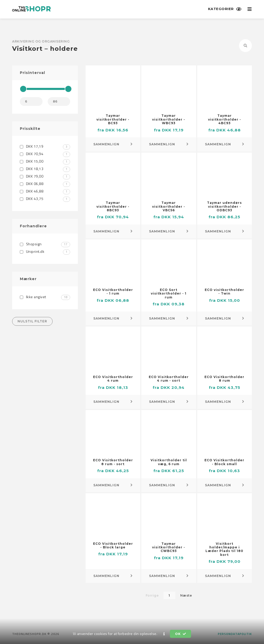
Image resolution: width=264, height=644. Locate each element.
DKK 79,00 (45, 176)
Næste (186, 595)
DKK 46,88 (45, 191)
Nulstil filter (32, 321)
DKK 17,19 (45, 146)
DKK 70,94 (45, 154)
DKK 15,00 (45, 161)
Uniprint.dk (45, 251)
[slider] (23, 89)
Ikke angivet (45, 297)
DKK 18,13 (45, 169)
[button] (164, 634)
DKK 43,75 (45, 199)
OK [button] (180, 634)
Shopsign (45, 244)
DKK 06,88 (45, 184)
